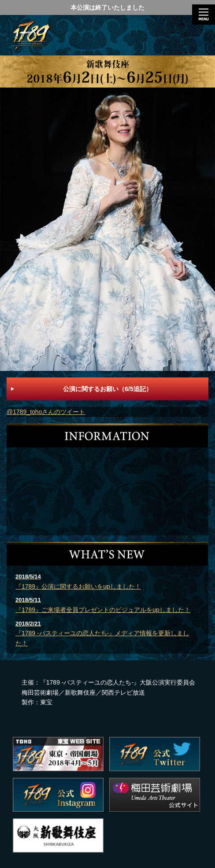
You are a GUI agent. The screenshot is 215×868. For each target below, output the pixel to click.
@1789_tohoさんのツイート (46, 412)
